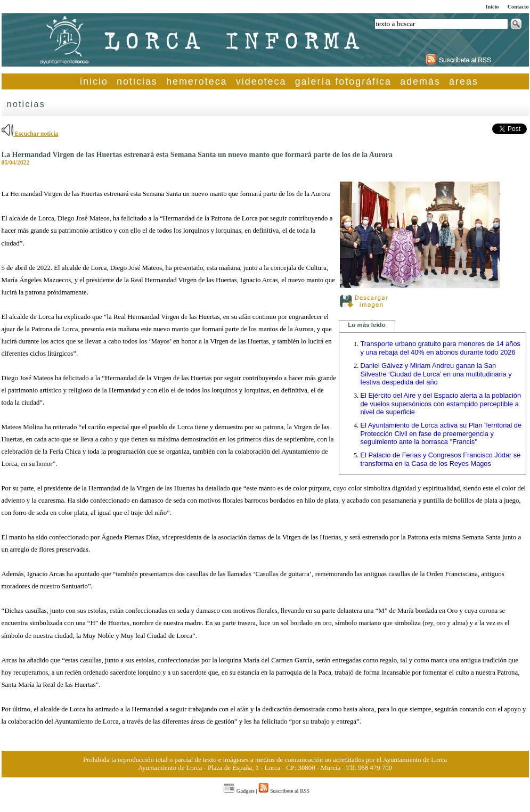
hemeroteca (197, 81)
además (420, 81)
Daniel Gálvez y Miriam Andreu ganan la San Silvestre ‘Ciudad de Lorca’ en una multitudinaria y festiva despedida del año (436, 374)
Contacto (518, 7)
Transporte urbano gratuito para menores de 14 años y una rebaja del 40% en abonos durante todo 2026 (441, 348)
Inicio (492, 7)
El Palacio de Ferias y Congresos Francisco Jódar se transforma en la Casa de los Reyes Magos (441, 459)
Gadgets (239, 791)
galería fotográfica (343, 81)
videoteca (261, 81)
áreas (464, 81)
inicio (94, 81)
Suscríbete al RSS (284, 791)
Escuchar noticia (30, 134)
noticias (137, 81)
